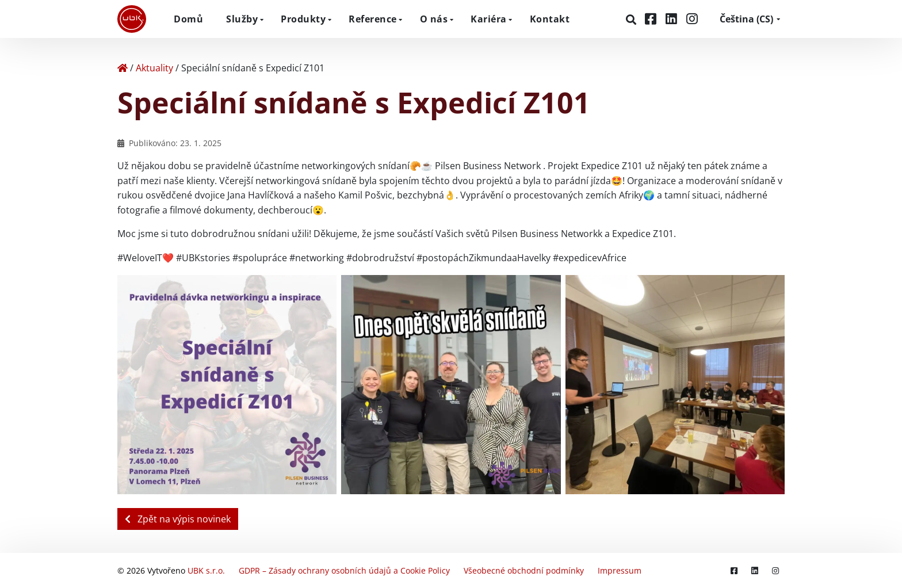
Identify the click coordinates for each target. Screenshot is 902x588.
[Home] (123, 68)
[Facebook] (652, 19)
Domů (188, 19)
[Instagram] (692, 19)
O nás (434, 19)
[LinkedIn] (673, 19)
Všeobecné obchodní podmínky (524, 570)
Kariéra (489, 19)
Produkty (303, 19)
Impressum (620, 570)
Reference (373, 19)
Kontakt (550, 19)
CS (746, 19)
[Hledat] (632, 20)
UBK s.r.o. (206, 570)
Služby (242, 19)
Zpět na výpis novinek (178, 519)
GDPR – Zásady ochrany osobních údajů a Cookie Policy (344, 570)
